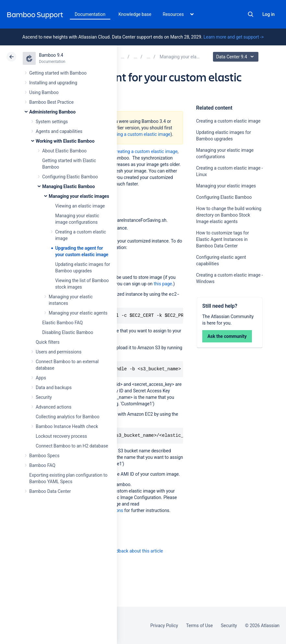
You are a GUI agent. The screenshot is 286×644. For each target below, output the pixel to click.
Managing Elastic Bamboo (68, 186)
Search (251, 14)
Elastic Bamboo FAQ (62, 323)
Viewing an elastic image (80, 206)
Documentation (90, 14)
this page (163, 284)
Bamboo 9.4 (51, 55)
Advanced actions (54, 407)
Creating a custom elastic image (228, 121)
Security (44, 397)
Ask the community (227, 336)
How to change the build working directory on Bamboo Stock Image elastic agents (229, 215)
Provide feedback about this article (128, 551)
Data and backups (54, 388)
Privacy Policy (164, 626)
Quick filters (48, 342)
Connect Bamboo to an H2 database (72, 446)
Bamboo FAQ (42, 465)
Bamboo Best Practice (51, 102)
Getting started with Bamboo (58, 73)
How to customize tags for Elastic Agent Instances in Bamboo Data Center (223, 239)
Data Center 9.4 (236, 57)
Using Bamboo (44, 92)
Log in (268, 14)
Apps (41, 378)
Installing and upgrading (53, 83)
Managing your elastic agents (78, 313)
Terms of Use (199, 626)
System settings (52, 122)
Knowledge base (135, 14)
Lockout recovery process (61, 436)
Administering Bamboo (52, 112)
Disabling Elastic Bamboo (68, 332)
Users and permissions (59, 352)
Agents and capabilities (59, 131)
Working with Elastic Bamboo (65, 141)
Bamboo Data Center (50, 491)
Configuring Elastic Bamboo (70, 177)
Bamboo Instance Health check (67, 426)
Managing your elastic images (79, 196)
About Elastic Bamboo (64, 151)
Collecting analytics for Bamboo (68, 417)
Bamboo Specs (44, 456)
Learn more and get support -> (234, 37)
